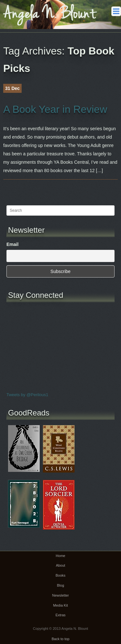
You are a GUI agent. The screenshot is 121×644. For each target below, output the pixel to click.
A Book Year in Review (55, 109)
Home (60, 556)
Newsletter (61, 595)
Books (60, 575)
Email (12, 244)
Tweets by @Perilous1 (27, 395)
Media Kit (61, 605)
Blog (60, 585)
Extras (60, 615)
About (60, 565)
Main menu (116, 11)
